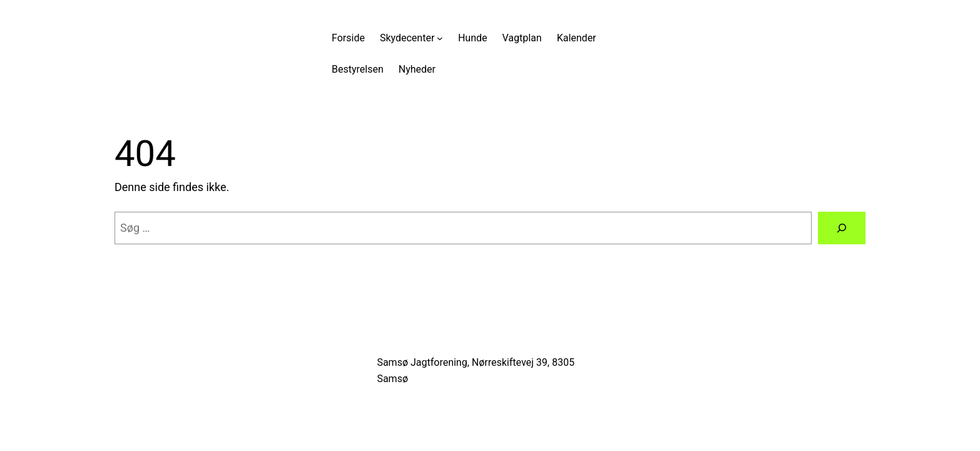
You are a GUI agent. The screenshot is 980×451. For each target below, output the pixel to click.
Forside (348, 38)
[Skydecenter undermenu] (440, 38)
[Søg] (842, 228)
